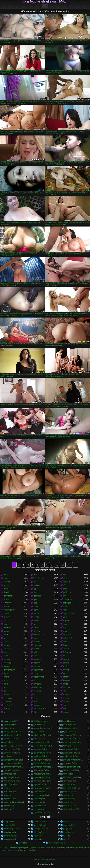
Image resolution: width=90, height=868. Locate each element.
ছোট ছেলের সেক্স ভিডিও (42, 760)
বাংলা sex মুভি (9, 809)
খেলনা (36, 607)
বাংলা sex (7, 795)
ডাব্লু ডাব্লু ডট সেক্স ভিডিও (72, 767)
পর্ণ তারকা (37, 596)
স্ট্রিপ (5, 624)
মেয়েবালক (8, 702)
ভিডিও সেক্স (38, 836)
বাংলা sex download (41, 795)
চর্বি (35, 712)
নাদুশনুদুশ (7, 666)
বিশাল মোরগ (68, 603)
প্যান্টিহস (7, 709)
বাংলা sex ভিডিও (69, 806)
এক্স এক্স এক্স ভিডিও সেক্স (72, 735)
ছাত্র (5, 688)
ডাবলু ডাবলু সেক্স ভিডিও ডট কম (44, 767)
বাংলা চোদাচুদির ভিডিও (57, 843)
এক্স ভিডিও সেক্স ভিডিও (72, 739)
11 (63, 565)
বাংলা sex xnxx (39, 802)
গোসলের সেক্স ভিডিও (71, 749)
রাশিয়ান (66, 677)
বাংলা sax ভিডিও (69, 792)
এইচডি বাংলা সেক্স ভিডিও (13, 735)
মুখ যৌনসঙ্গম (38, 670)
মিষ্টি (65, 628)
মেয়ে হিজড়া (8, 698)
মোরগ (6, 656)
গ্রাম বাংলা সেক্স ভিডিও (12, 753)
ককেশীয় (36, 617)
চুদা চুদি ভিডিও (68, 829)
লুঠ (35, 589)
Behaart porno (22, 850)
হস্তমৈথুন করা (68, 600)
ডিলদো (66, 645)
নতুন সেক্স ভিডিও (40, 785)
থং (64, 656)
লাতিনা (6, 677)
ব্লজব (6, 575)
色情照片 (32, 850)
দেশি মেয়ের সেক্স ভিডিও (42, 774)
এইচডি (66, 607)
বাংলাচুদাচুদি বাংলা (40, 832)
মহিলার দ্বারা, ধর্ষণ (10, 670)
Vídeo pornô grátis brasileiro (25, 848)
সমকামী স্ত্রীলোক (9, 610)
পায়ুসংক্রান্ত (8, 603)
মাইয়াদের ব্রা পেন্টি (40, 709)
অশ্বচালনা (66, 582)
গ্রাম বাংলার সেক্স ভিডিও (42, 753)
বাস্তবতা (7, 652)
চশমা (35, 681)
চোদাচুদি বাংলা (9, 822)
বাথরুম (66, 712)
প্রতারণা (66, 698)
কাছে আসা (67, 635)
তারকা (65, 631)
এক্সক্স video (38, 839)
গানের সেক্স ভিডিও (40, 749)
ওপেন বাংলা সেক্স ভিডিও (42, 742)
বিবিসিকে (37, 631)
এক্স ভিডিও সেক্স (39, 739)
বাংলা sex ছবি (9, 806)
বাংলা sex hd (68, 795)
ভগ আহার (37, 691)
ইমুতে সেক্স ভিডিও (70, 732)
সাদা (5, 578)
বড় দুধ (66, 578)
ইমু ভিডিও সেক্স (39, 732)
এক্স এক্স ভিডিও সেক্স (11, 739)
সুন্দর (35, 600)
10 (57, 565)
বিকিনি (65, 684)
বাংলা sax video (40, 792)
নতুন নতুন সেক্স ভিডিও (42, 778)
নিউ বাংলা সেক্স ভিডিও (42, 788)
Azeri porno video (7, 848)
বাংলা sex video (69, 799)
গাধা (65, 575)
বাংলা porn (23, 843)
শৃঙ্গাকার (66, 624)
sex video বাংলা (69, 721)
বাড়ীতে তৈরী (68, 638)
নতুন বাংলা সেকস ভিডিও (72, 778)
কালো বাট (37, 659)
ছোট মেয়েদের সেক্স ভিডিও (13, 763)
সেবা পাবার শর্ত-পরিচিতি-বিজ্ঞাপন (45, 860)
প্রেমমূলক (37, 673)
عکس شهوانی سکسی (8, 850)
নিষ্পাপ (66, 589)
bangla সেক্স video (11, 721)
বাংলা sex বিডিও (40, 806)
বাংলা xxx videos (10, 832)
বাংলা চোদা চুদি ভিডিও (12, 829)
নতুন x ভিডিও (68, 774)
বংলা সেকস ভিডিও (11, 792)
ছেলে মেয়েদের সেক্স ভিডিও (14, 760)
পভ (35, 624)
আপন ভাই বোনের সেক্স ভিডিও (44, 728)
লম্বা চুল (66, 670)
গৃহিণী (36, 652)
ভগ (35, 582)
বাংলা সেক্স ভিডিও (70, 825)
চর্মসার (6, 642)
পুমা (64, 691)
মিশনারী (7, 592)
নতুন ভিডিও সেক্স (69, 781)
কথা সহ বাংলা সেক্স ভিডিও (43, 746)
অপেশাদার (7, 628)
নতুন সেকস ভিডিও (11, 785)
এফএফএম (37, 645)
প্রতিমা (36, 702)
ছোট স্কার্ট (66, 688)
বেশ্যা (65, 617)
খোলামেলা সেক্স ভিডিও (12, 749)
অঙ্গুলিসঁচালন (69, 614)
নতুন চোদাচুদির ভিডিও (12, 778)
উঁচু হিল (6, 673)
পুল (64, 705)
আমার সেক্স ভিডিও (70, 728)
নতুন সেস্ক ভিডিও (69, 785)
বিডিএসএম (67, 652)
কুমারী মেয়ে (67, 592)
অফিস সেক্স (38, 688)
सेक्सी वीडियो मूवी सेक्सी (82, 848)
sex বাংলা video (10, 725)
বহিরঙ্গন (7, 631)
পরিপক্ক (6, 695)
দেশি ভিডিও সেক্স (10, 774)
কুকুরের (6, 585)
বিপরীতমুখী (8, 705)
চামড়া (6, 621)
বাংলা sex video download (14, 802)
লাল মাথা (7, 645)
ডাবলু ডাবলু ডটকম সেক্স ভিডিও (14, 767)
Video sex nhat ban (67, 848)
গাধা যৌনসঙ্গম (39, 635)
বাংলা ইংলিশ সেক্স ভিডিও (43, 813)
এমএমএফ (7, 663)
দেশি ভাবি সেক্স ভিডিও (71, 771)
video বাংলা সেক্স (69, 725)
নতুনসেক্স (7, 788)
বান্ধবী (65, 642)
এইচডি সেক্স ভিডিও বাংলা (43, 735)
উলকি (6, 635)
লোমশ (36, 638)
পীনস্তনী (36, 575)
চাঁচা (64, 585)
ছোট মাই (37, 585)
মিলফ (6, 589)
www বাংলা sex (10, 728)
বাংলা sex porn (39, 799)
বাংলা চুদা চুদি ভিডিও (41, 829)
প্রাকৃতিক (66, 621)
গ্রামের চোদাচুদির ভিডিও (72, 753)
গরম (35, 603)
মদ (5, 691)
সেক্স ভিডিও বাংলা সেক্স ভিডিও (45, 2)
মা (5, 638)
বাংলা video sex (40, 809)
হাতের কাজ (8, 649)
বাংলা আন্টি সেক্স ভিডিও (72, 809)
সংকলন (7, 607)
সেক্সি (65, 822)
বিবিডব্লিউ (37, 684)
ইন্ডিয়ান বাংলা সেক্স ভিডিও (13, 732)
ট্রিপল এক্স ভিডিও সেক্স (42, 763)
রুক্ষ (65, 709)
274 (69, 565)
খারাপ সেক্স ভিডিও (70, 746)
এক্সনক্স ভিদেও (9, 742)
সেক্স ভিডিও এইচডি (41, 822)
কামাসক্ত (37, 621)
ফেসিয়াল (37, 642)
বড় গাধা (7, 659)
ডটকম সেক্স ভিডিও (70, 763)
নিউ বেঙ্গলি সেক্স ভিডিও (72, 788)
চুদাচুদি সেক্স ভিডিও (40, 756)
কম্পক (6, 681)
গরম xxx (66, 836)
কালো (65, 610)
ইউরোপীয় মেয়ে (39, 578)
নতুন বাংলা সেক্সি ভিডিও (42, 781)
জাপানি (36, 649)
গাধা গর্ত (37, 705)
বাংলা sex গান (68, 802)
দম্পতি (66, 666)
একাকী (36, 610)
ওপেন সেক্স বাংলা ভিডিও (72, 742)
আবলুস (66, 649)
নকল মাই (66, 681)
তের (35, 592)
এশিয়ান (36, 628)
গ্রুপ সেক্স (37, 666)
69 (64, 673)
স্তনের (6, 684)
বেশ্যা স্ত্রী (66, 663)
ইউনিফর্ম (66, 695)
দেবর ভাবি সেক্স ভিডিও (12, 771)
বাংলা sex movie (10, 799)
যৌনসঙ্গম (37, 663)
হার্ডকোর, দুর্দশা (39, 677)
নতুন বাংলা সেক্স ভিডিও (12, 781)
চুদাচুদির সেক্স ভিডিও (70, 756)
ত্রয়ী (65, 596)
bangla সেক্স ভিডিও (41, 721)
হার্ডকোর (7, 582)
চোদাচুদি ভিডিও (9, 825)
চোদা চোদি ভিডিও (40, 825)
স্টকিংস (6, 600)
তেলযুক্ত (66, 659)
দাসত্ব (35, 656)
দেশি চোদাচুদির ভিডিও (41, 771)
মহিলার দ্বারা (8, 596)
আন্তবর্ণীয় (7, 617)
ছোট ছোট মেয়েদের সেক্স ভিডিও (74, 760)
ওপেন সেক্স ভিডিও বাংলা (13, 746)
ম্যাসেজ (66, 702)
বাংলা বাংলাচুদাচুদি (10, 836)
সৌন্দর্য (6, 614)
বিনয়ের (36, 614)
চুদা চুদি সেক (8, 756)
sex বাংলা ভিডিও (40, 725)
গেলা (35, 698)
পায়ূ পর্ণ (66, 839)
